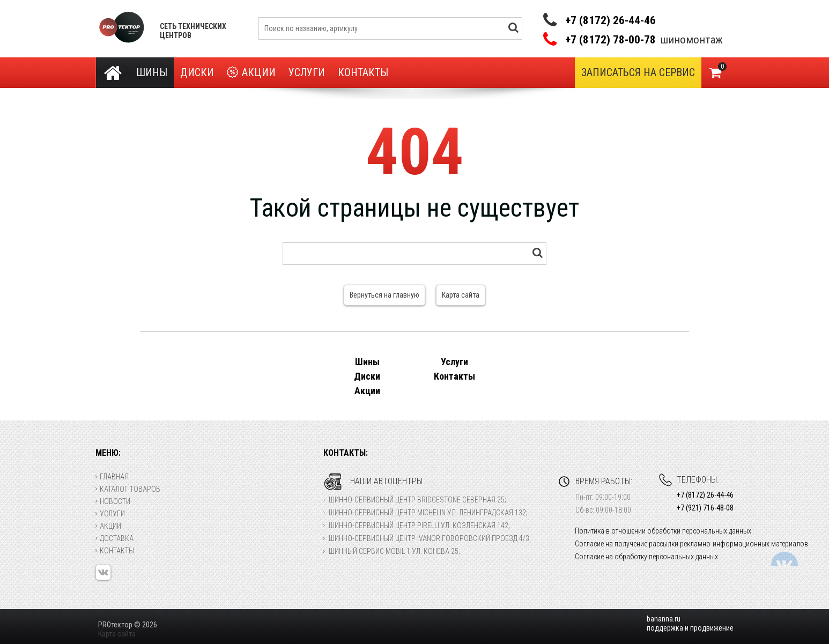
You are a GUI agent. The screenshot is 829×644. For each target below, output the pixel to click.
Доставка (114, 538)
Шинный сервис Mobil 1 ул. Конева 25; (394, 551)
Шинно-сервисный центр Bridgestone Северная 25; (417, 500)
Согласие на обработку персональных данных (646, 557)
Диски (197, 72)
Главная (112, 477)
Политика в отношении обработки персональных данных (663, 531)
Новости (113, 501)
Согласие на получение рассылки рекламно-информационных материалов (691, 544)
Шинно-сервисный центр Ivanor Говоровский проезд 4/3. (430, 538)
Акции (251, 73)
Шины (152, 72)
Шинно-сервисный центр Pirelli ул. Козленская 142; (419, 525)
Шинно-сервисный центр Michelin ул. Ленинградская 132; (428, 513)
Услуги (307, 72)
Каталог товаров (128, 489)
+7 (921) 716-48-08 (705, 508)
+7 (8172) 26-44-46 (610, 20)
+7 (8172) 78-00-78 (610, 40)
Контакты (363, 72)
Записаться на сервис (638, 72)
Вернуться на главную (384, 295)
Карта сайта (461, 295)
